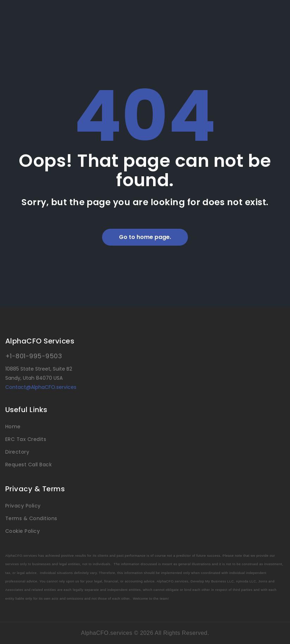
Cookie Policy (23, 531)
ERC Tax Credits (26, 439)
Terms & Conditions (31, 518)
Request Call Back (29, 465)
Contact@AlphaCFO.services (41, 387)
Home (13, 427)
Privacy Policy (23, 506)
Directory (17, 452)
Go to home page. (145, 237)
